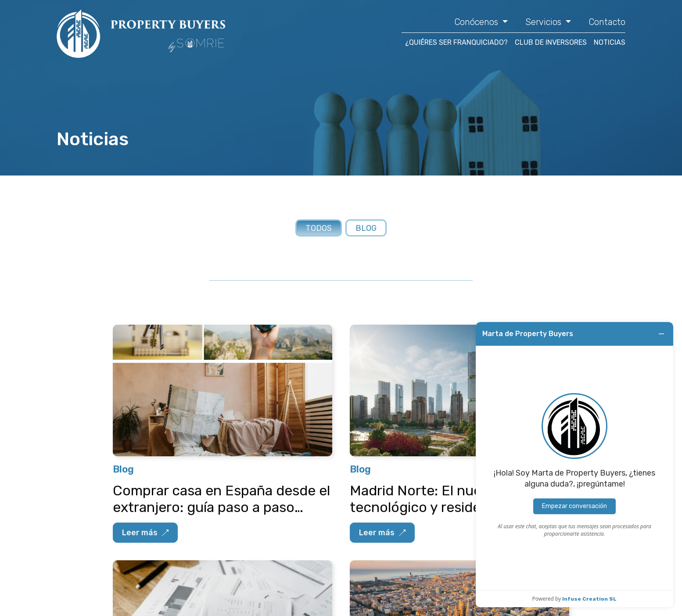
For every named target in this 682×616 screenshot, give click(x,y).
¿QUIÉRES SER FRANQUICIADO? (456, 42)
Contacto (607, 22)
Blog (366, 228)
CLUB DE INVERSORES (551, 42)
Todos (319, 228)
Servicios (544, 22)
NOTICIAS (610, 42)
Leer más (145, 533)
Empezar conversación (574, 506)
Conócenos (477, 22)
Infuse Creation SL (589, 599)
